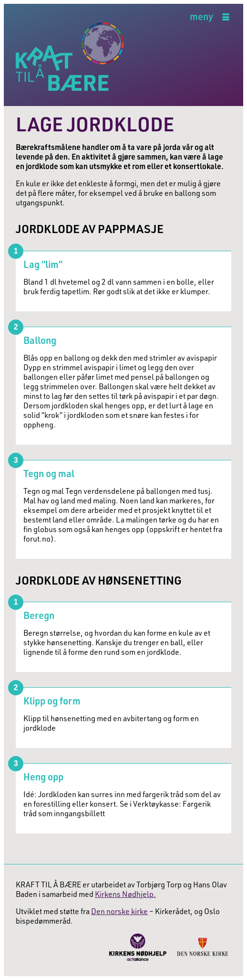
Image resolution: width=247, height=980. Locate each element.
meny (201, 17)
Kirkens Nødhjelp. (125, 894)
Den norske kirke (119, 911)
